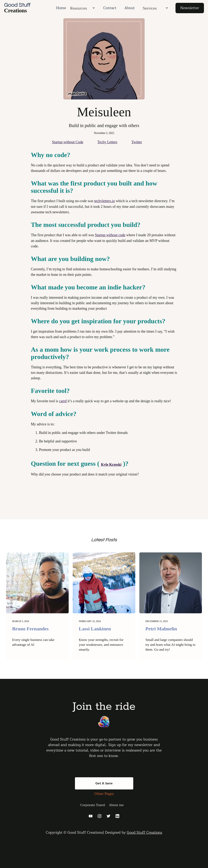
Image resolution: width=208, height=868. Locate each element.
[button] (93, 8)
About (130, 8)
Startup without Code (68, 142)
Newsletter (190, 8)
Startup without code (110, 235)
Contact (110, 8)
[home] (28, 8)
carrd (63, 401)
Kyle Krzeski (111, 465)
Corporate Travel (93, 805)
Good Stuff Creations (145, 832)
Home (61, 8)
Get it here (104, 783)
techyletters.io (105, 201)
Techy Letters (107, 142)
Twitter (137, 142)
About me (116, 805)
